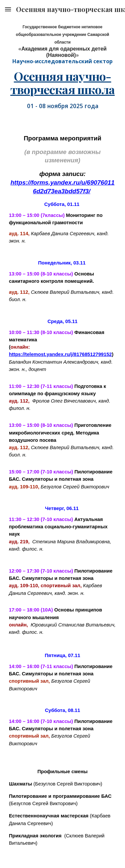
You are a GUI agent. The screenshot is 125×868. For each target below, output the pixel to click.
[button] (8, 9)
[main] (63, 44)
